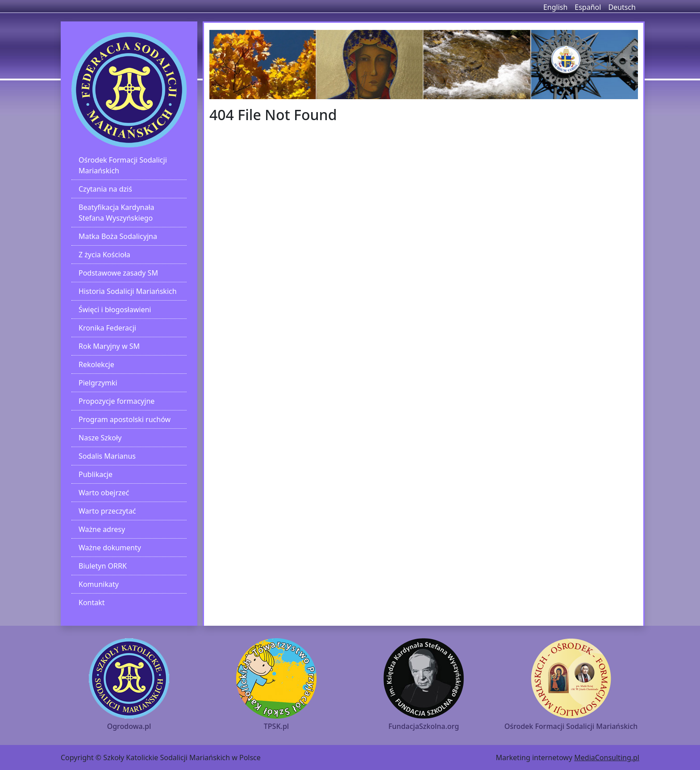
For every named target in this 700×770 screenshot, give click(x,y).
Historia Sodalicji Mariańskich (128, 291)
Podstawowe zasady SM (118, 273)
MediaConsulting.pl (607, 757)
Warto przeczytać (107, 511)
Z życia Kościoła (104, 255)
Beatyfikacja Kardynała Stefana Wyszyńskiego (117, 213)
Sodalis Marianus (107, 456)
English (555, 7)
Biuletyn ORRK (103, 566)
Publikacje (96, 474)
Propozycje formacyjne (117, 401)
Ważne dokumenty (110, 548)
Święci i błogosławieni (115, 310)
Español (588, 7)
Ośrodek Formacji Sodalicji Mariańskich (123, 165)
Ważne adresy (102, 529)
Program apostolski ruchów (125, 419)
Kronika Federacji (107, 328)
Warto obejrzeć (104, 493)
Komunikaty (99, 584)
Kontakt (92, 603)
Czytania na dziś (105, 189)
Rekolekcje (96, 364)
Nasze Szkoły (100, 438)
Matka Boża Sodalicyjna (118, 236)
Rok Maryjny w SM (109, 346)
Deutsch (622, 7)
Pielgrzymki (98, 383)
